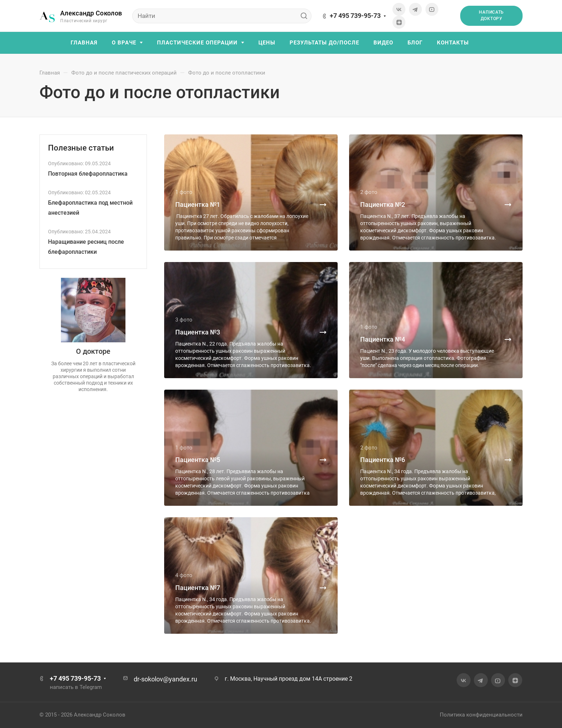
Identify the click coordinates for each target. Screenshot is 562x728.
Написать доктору (491, 15)
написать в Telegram (76, 687)
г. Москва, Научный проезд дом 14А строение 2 (289, 679)
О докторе (93, 351)
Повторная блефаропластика (88, 174)
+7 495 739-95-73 (355, 16)
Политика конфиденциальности (481, 715)
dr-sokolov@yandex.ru (165, 679)
